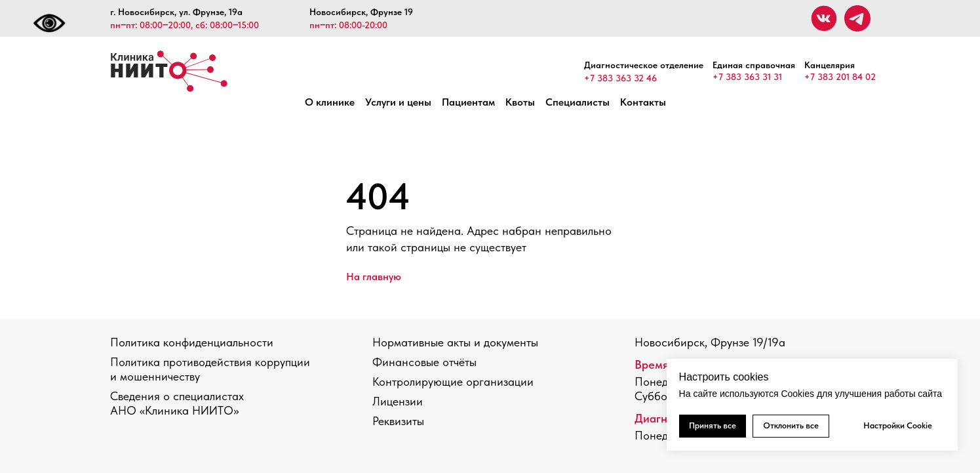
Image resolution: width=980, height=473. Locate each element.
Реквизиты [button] (398, 421)
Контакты (643, 102)
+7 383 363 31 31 (747, 77)
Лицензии (398, 401)
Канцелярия (830, 65)
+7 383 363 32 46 (620, 78)
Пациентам (468, 102)
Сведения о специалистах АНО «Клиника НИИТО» (177, 403)
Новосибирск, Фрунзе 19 (361, 12)
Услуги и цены (398, 102)
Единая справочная (754, 65)
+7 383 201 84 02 (840, 77)
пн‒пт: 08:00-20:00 (348, 25)
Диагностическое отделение (644, 65)
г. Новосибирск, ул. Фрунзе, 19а (176, 12)
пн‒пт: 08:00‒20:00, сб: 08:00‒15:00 (185, 25)
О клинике (330, 102)
